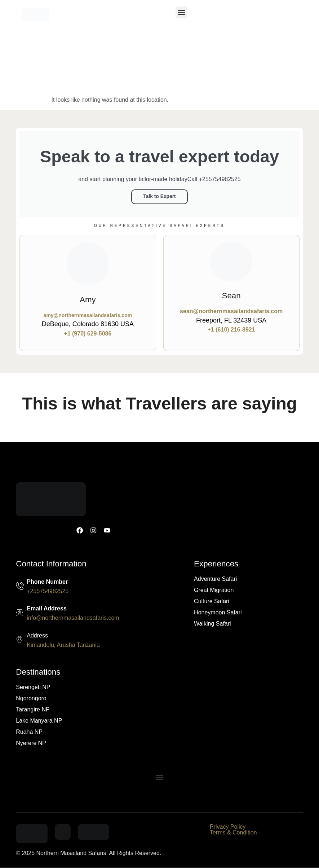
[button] (181, 12)
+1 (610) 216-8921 (231, 329)
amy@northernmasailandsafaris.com (88, 315)
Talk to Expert (159, 197)
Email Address (47, 609)
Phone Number (47, 582)
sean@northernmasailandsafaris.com (231, 311)
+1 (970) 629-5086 (88, 333)
